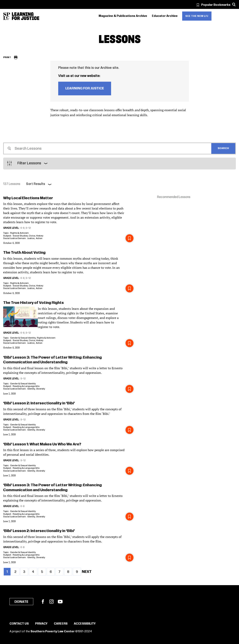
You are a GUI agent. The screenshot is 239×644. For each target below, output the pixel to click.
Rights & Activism (19, 233)
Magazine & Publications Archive (123, 16)
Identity (31, 389)
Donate (21, 602)
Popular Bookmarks (216, 5)
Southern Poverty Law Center (53, 632)
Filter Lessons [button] (29, 163)
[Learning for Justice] (26, 16)
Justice (31, 238)
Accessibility (85, 624)
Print (7, 57)
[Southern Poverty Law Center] (7, 16)
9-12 (28, 228)
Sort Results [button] (36, 184)
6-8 (22, 228)
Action (39, 238)
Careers (61, 624)
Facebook (43, 602)
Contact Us (19, 624)
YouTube (60, 602)
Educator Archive (165, 16)
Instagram (51, 602)
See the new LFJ (197, 16)
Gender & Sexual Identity (23, 338)
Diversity (41, 389)
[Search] (234, 4)
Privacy (41, 624)
